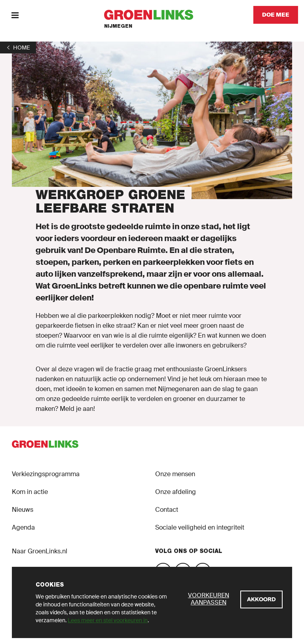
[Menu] (15, 15)
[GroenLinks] (152, 15)
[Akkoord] (261, 599)
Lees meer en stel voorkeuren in (108, 620)
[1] (18, 47)
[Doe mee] (276, 15)
